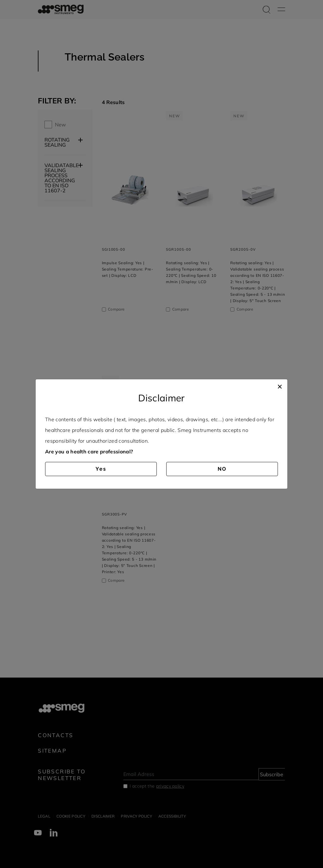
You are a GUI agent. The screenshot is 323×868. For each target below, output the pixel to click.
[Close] (280, 386)
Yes (101, 469)
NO (222, 469)
